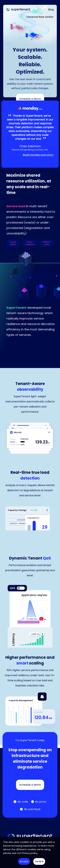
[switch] (21, 588)
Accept (24, 861)
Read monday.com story (38, 155)
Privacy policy (30, 853)
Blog (51, 10)
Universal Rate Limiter (40, 17)
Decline (39, 861)
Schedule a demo (30, 785)
